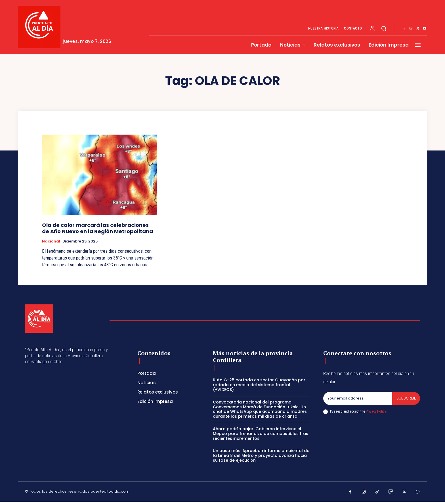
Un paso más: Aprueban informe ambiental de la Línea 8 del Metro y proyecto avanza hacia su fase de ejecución (261, 455)
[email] (358, 398)
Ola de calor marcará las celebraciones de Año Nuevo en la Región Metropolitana (97, 228)
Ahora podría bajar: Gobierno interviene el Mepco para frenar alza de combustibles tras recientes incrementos (261, 434)
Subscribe (406, 398)
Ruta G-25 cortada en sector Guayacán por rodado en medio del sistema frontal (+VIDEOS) (259, 385)
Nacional (51, 241)
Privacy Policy (376, 411)
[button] (384, 28)
